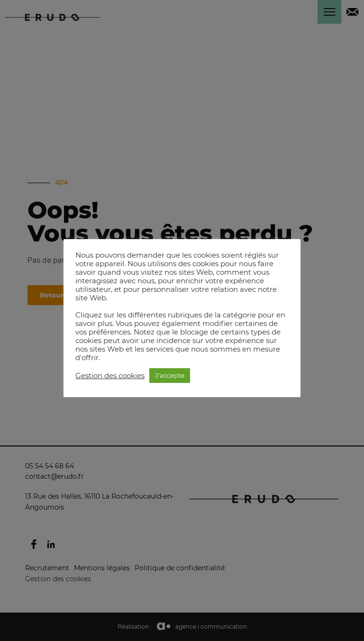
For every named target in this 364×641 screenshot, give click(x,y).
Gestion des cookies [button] (110, 376)
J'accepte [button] (170, 375)
